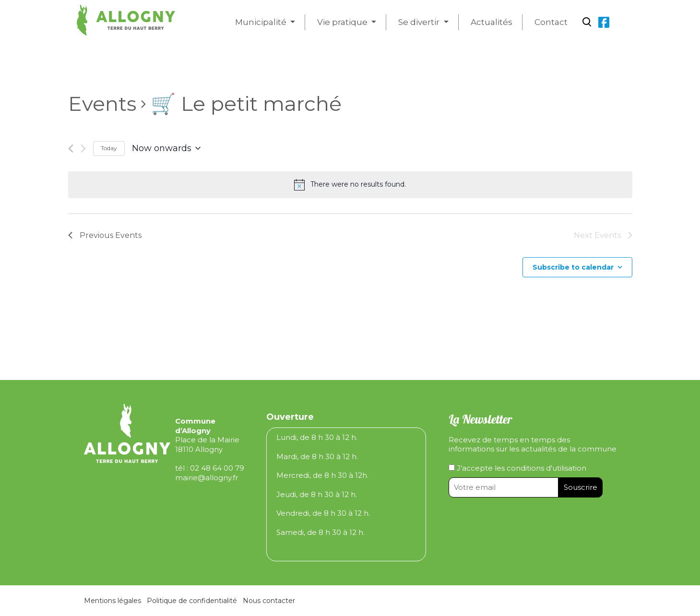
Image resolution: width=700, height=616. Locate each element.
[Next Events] (83, 148)
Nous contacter (269, 601)
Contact (551, 22)
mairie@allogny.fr (207, 478)
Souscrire (581, 487)
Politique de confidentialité (192, 601)
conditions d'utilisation (546, 468)
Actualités (492, 22)
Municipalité (262, 22)
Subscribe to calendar (573, 267)
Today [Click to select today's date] (109, 148)
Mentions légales (113, 601)
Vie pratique (343, 22)
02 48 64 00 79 (217, 468)
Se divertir (420, 22)
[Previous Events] (71, 148)
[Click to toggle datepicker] (166, 149)
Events (102, 104)
